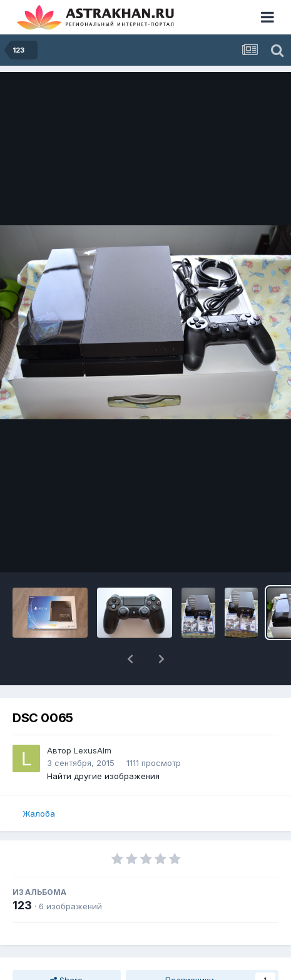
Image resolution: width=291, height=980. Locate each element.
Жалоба (39, 814)
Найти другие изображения (103, 776)
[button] (130, 659)
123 (22, 905)
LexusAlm (93, 750)
